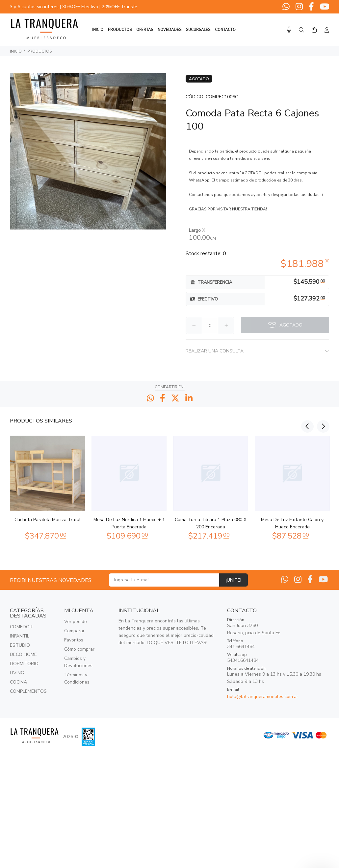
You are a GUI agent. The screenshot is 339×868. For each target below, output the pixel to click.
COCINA (18, 682)
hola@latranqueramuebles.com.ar (263, 697)
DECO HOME (23, 654)
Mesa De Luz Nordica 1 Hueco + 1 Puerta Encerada (129, 523)
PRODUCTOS (39, 51)
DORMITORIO (24, 664)
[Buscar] (301, 30)
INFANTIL (20, 636)
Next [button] (323, 420)
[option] (47, 487)
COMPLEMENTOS (28, 691)
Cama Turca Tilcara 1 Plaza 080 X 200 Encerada (211, 523)
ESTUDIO (20, 645)
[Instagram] (299, 7)
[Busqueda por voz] (289, 30)
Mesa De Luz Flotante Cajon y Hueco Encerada (292, 523)
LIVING (17, 673)
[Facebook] (311, 7)
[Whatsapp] (287, 7)
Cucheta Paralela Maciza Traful (48, 520)
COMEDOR (21, 627)
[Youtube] (324, 7)
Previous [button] (307, 420)
